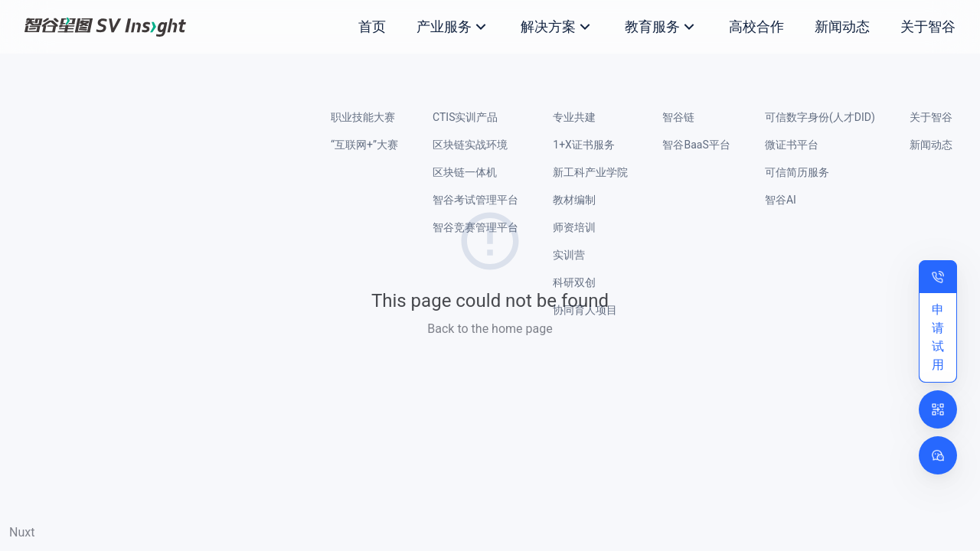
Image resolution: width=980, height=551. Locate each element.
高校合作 (756, 26)
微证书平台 (792, 145)
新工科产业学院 (590, 172)
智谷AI (781, 200)
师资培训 (574, 227)
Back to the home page (490, 329)
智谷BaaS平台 (696, 145)
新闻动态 (842, 26)
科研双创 (574, 282)
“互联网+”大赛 (364, 145)
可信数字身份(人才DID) (820, 117)
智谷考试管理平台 (475, 200)
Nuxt (22, 532)
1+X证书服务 (584, 145)
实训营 (569, 255)
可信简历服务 (797, 172)
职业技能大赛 (363, 117)
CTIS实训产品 (465, 117)
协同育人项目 (585, 310)
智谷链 (678, 117)
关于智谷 (928, 26)
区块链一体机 (465, 172)
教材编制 (574, 200)
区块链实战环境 (470, 145)
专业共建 (574, 117)
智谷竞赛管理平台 (475, 227)
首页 (372, 26)
